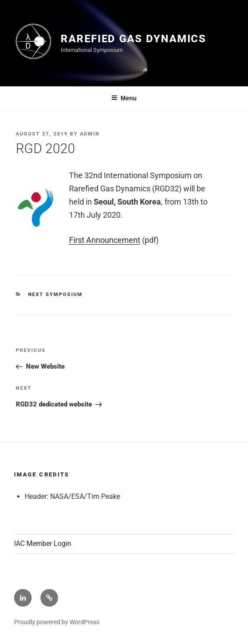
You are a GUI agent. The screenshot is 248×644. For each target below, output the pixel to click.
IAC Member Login (43, 543)
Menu (124, 98)
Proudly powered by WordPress (57, 622)
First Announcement (105, 240)
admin (90, 134)
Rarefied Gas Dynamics (133, 39)
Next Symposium (56, 295)
